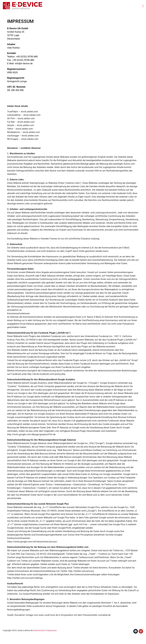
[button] (143, 6)
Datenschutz (40, 630)
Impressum (52, 630)
